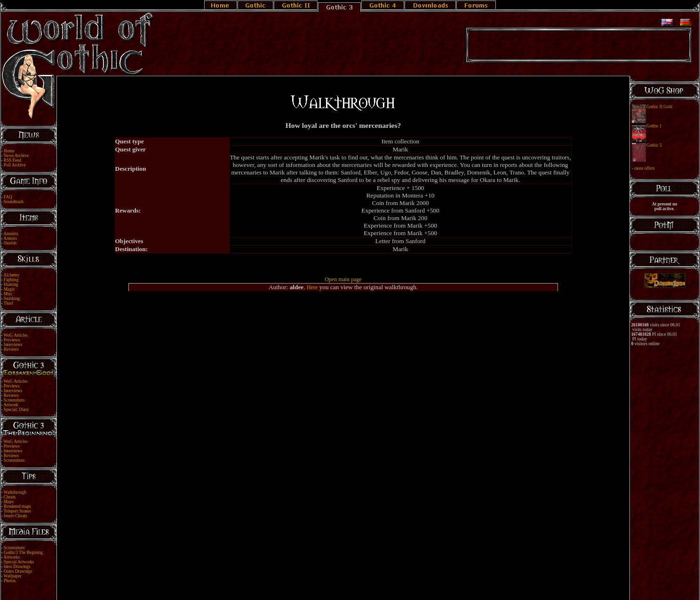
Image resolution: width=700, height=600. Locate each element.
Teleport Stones (17, 511)
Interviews (13, 345)
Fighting (11, 280)
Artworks (12, 557)
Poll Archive (15, 165)
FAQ (8, 197)
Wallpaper (13, 576)
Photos (10, 581)
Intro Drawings (17, 567)
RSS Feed (12, 160)
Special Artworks (19, 562)
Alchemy (11, 275)
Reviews (11, 349)
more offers (644, 168)
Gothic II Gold (659, 107)
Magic (9, 289)
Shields (10, 243)
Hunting (11, 284)
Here (312, 287)
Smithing (12, 299)
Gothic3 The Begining (23, 553)
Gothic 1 (654, 126)
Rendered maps (17, 506)
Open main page (343, 279)
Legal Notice (334, 587)
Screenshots (14, 400)
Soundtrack (14, 202)
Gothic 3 (654, 145)
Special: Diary (16, 410)
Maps (9, 502)
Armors (10, 238)
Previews (12, 340)
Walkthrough (15, 492)
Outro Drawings (18, 571)
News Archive (16, 156)
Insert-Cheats (16, 516)
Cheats (10, 497)
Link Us (356, 587)
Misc (8, 294)
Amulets (11, 234)
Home (9, 151)
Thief (8, 303)
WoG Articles (16, 335)
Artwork (11, 405)
